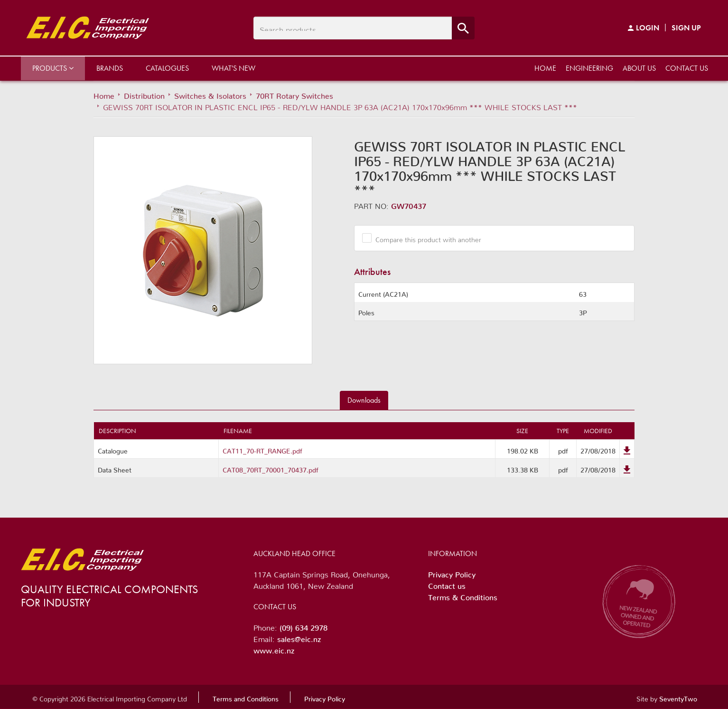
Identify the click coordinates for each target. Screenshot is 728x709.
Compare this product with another (425, 238)
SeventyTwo (678, 697)
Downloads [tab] (364, 400)
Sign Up (686, 28)
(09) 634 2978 (303, 626)
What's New (233, 68)
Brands (110, 68)
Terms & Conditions (463, 596)
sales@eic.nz (299, 637)
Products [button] (53, 68)
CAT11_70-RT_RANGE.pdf (262, 449)
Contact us (687, 68)
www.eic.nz (274, 649)
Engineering (589, 68)
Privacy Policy (452, 573)
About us (639, 68)
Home (545, 68)
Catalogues (167, 68)
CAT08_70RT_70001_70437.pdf (271, 468)
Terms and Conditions (246, 697)
